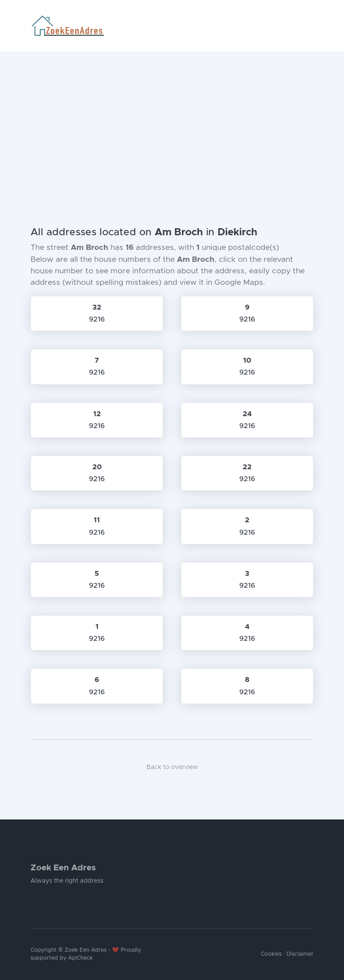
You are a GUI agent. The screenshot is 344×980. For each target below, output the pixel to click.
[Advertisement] (172, 118)
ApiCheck (80, 958)
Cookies (271, 954)
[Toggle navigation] (310, 26)
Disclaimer (300, 954)
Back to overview (172, 767)
